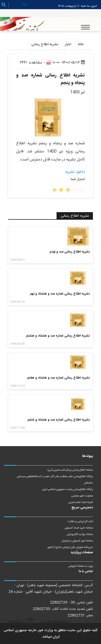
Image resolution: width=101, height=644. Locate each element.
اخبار (68, 44)
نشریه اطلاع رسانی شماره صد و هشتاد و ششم (59, 420)
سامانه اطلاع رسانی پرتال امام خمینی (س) (70, 470)
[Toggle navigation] (86, 27)
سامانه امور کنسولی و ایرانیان (77, 541)
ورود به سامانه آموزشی (81, 566)
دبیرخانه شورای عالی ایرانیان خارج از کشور (70, 547)
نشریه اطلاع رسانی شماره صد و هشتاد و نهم (60, 294)
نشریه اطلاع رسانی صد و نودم (70, 252)
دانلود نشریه (75, 172)
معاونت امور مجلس (82, 496)
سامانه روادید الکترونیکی (80, 534)
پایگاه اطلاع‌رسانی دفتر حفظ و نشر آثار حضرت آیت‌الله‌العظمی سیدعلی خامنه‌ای (55, 480)
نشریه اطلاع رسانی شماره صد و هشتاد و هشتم (58, 336)
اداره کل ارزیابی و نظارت (80, 521)
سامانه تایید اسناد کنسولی (79, 528)
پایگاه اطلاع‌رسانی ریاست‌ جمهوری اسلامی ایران (67, 489)
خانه (81, 44)
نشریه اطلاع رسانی (45, 44)
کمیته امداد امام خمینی (81, 502)
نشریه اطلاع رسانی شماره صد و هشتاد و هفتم (58, 378)
